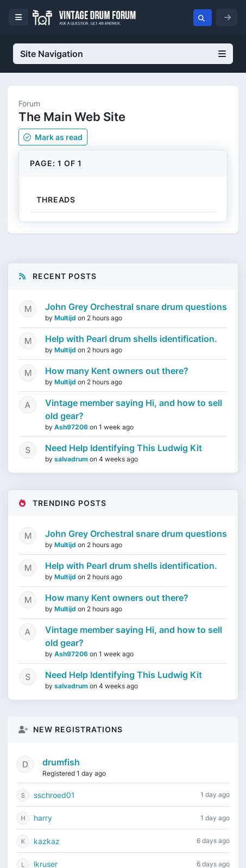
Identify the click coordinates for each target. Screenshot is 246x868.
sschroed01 (54, 795)
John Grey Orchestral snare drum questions (136, 307)
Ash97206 (72, 427)
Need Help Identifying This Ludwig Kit (124, 448)
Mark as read (53, 137)
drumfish (61, 762)
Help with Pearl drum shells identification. (131, 339)
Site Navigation (123, 54)
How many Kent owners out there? (117, 371)
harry (43, 818)
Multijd (66, 318)
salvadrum (72, 459)
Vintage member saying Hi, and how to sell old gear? (134, 409)
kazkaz (47, 841)
